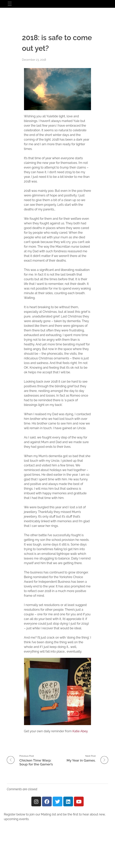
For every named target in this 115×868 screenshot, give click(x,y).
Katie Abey (80, 731)
